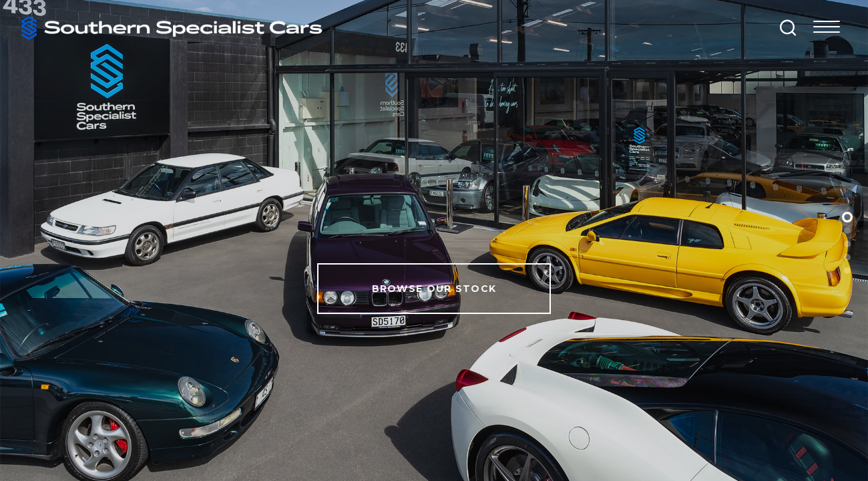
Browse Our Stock (434, 289)
